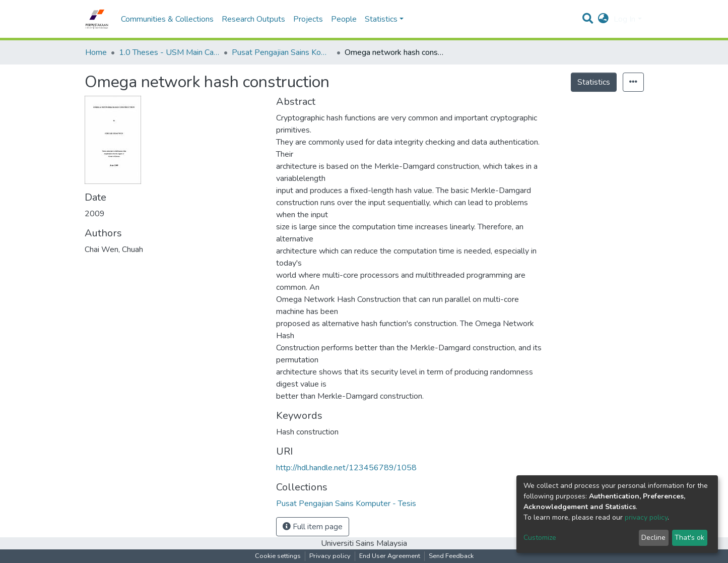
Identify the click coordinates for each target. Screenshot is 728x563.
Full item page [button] (313, 527)
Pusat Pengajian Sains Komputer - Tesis (282, 52)
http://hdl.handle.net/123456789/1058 (346, 468)
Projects (308, 19)
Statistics (594, 82)
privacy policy (646, 517)
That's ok (689, 538)
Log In (624, 19)
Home (96, 52)
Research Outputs (253, 19)
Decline (653, 538)
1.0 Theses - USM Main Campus (169, 52)
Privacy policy (330, 556)
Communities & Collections (167, 19)
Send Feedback (451, 556)
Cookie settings (278, 556)
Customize (540, 538)
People (344, 19)
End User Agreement (390, 556)
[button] (603, 19)
